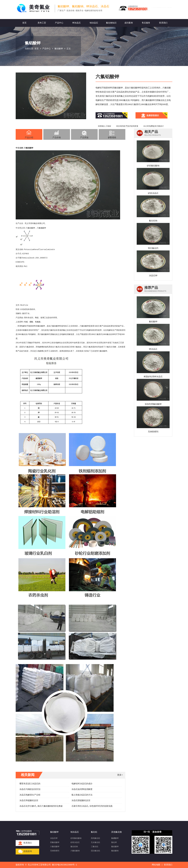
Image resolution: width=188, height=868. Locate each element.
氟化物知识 (111, 23)
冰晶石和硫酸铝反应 (29, 801)
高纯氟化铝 (95, 838)
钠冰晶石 (94, 23)
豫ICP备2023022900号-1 (64, 865)
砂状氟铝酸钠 (153, 166)
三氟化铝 (95, 847)
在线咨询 (28, 851)
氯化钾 (114, 842)
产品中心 (59, 23)
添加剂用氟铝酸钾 (153, 404)
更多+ (120, 775)
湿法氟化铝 (95, 851)
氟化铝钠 (153, 221)
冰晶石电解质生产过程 (30, 795)
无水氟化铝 (95, 842)
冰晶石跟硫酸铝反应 (81, 801)
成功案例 (129, 23)
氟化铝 (109, 334)
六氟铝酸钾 (29, 148)
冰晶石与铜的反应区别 (30, 789)
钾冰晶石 (77, 23)
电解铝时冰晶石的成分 (82, 784)
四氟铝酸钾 (40, 326)
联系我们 (163, 23)
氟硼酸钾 (115, 838)
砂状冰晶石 (153, 193)
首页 (24, 23)
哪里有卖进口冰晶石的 (30, 784)
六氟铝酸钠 (75, 851)
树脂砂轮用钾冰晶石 (153, 377)
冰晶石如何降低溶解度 (82, 789)
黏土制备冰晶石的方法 (82, 795)
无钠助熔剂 (153, 432)
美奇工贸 (42, 23)
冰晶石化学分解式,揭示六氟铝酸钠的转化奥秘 (41, 806)
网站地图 (156, 865)
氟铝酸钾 (59, 49)
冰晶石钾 (153, 276)
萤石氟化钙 (153, 248)
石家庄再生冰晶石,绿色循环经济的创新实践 (92, 806)
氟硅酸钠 (115, 851)
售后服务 (146, 23)
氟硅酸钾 (115, 847)
